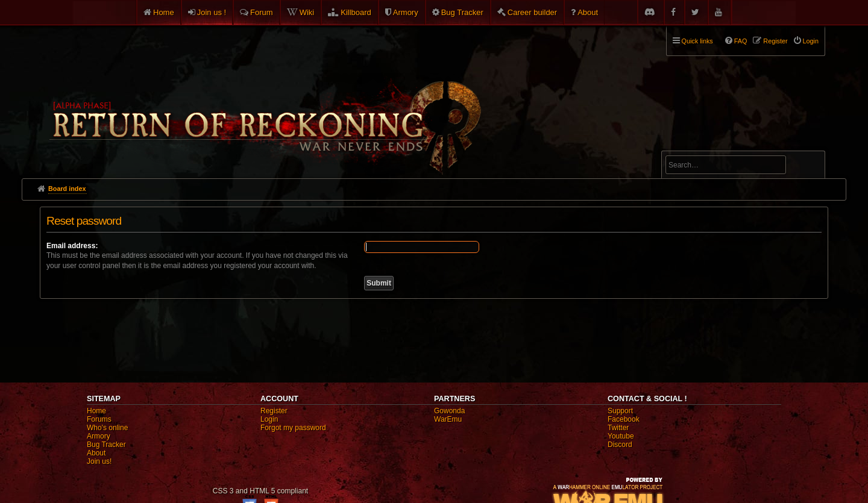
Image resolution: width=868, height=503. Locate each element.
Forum (262, 12)
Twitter (618, 428)
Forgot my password (293, 428)
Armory (406, 12)
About (588, 12)
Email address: (72, 246)
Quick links (697, 41)
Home (164, 12)
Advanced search (703, 145)
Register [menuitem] (775, 41)
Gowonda (449, 411)
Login (269, 419)
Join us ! (212, 12)
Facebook (624, 419)
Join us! (99, 461)
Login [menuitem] (811, 41)
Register (274, 411)
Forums (99, 419)
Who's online (107, 428)
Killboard (356, 12)
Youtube (621, 436)
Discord (620, 445)
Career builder (532, 12)
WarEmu (448, 419)
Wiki (307, 12)
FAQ (741, 41)
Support (620, 411)
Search (809, 167)
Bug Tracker (462, 12)
